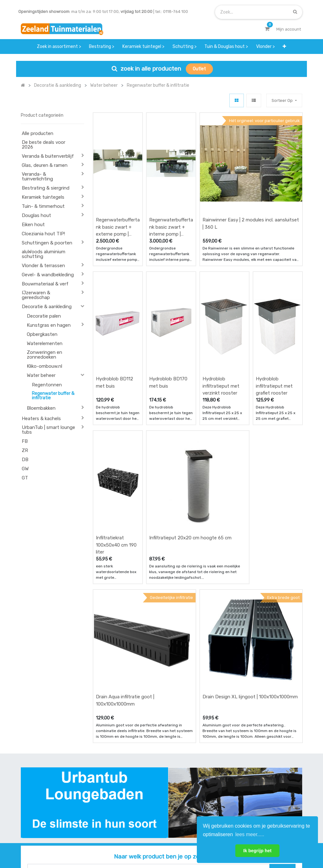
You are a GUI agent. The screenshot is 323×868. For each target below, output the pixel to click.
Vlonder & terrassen (43, 266)
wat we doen (154, 767)
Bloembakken (41, 408)
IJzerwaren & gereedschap (36, 295)
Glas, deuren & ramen (45, 165)
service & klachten (112, 804)
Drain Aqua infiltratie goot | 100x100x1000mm (125, 531)
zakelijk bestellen (159, 792)
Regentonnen (47, 385)
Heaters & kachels (41, 419)
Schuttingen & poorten (47, 243)
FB (25, 441)
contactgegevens (208, 786)
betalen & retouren (112, 780)
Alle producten (38, 133)
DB (25, 460)
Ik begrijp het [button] (257, 851)
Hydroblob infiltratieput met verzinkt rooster (221, 301)
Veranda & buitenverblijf (48, 156)
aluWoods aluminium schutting (44, 254)
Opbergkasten (42, 334)
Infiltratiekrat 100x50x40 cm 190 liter (116, 418)
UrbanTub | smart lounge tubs (48, 430)
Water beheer (41, 375)
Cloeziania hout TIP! (43, 234)
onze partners (204, 811)
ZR (25, 450)
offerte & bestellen (112, 767)
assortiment (202, 798)
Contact (38, 802)
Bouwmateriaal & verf (45, 284)
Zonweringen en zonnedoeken (44, 355)
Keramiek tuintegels (43, 197)
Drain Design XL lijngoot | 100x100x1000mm (250, 527)
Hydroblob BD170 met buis (168, 298)
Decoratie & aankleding (47, 307)
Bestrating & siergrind (46, 188)
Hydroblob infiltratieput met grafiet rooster (274, 301)
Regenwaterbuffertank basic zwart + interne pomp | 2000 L (171, 185)
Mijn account (83, 842)
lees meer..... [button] (250, 834)
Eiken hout (33, 225)
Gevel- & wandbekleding (48, 275)
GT (25, 478)
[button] (284, 47)
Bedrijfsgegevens (182, 842)
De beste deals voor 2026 (44, 145)
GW (25, 469)
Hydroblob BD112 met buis (115, 298)
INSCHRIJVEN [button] (284, 776)
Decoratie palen (44, 316)
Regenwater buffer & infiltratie (53, 396)
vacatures (152, 804)
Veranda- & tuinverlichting (37, 176)
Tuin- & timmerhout (43, 206)
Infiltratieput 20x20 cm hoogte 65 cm (190, 411)
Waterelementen (45, 343)
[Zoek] (295, 12)
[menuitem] (59, 47)
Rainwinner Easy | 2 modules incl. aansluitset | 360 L (251, 181)
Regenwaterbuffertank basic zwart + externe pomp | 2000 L (118, 185)
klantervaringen (158, 780)
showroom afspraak (201, 770)
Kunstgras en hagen (49, 325)
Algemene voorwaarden (130, 842)
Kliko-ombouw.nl (44, 366)
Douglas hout (36, 215)
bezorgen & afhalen (113, 792)
